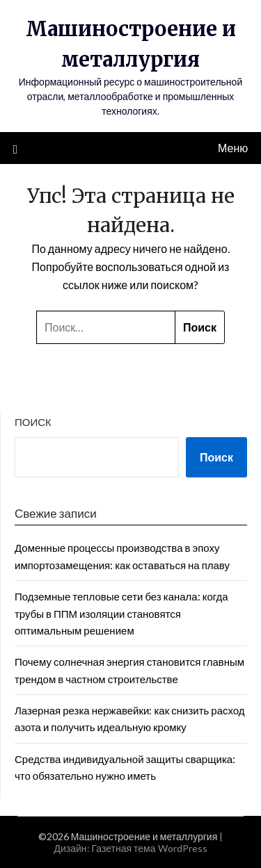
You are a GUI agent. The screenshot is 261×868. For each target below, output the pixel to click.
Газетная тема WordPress (150, 848)
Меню (233, 148)
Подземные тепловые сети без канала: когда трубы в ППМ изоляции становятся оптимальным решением (121, 613)
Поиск (33, 422)
